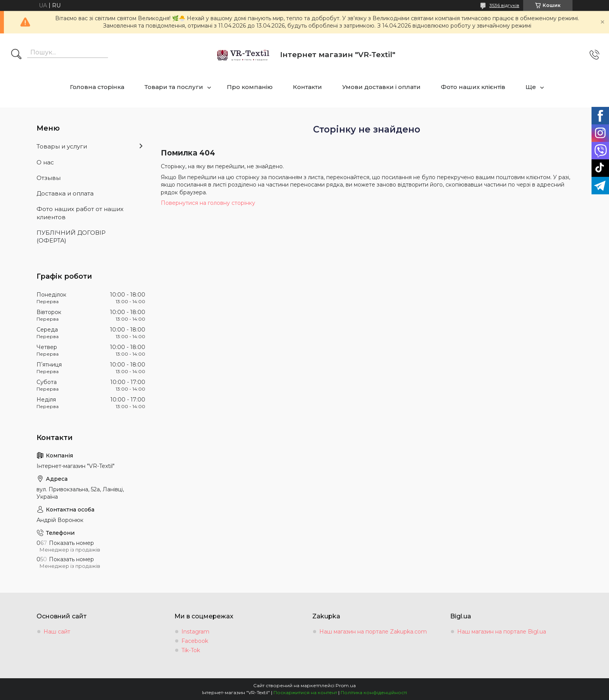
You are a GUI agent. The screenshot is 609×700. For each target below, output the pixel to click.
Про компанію (250, 87)
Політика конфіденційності (374, 692)
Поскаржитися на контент (305, 692)
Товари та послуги (174, 87)
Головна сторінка (97, 87)
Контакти (307, 87)
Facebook (195, 641)
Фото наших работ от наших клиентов (80, 213)
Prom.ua (346, 685)
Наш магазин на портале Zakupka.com (373, 632)
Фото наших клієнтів (473, 87)
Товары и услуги (62, 146)
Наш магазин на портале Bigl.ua (502, 632)
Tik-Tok (191, 650)
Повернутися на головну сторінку (208, 203)
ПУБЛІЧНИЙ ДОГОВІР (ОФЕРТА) (71, 237)
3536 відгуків (504, 5)
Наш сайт (57, 632)
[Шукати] (16, 55)
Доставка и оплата (65, 193)
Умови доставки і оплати (381, 87)
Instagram (195, 632)
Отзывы (49, 178)
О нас (45, 162)
